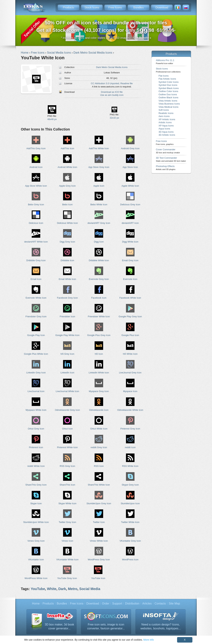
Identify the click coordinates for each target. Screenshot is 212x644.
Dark (62, 589)
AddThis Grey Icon (36, 148)
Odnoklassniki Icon (99, 410)
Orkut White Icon (99, 429)
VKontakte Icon (36, 560)
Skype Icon (36, 503)
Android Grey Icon (130, 148)
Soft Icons (164, 110)
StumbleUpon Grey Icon (99, 503)
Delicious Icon (36, 223)
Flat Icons (164, 76)
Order (106, 603)
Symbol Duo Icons (168, 85)
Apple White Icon (130, 186)
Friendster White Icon (99, 316)
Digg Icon (99, 242)
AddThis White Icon (99, 148)
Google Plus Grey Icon (99, 335)
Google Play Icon (36, 335)
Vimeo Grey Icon (36, 541)
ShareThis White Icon (99, 485)
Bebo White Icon (99, 204)
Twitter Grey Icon (67, 522)
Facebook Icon (99, 298)
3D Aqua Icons (166, 132)
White (52, 589)
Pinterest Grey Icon (130, 429)
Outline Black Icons (168, 97)
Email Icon (36, 279)
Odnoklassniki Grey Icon (67, 410)
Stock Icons (92, 7)
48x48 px (52, 119)
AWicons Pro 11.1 (165, 62)
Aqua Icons (164, 129)
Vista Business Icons (169, 104)
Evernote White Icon (36, 298)
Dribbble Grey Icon (36, 260)
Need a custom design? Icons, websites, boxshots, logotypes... (161, 626)
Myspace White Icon (36, 410)
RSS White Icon (130, 466)
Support (117, 603)
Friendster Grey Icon (36, 316)
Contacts (160, 603)
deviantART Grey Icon (99, 223)
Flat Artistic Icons (167, 79)
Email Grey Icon (130, 260)
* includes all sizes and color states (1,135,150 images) (106, 38)
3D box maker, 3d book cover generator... (59, 626)
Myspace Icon (130, 391)
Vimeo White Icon (99, 541)
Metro (73, 589)
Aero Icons (164, 116)
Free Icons (115, 7)
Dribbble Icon (67, 260)
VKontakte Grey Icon (130, 541)
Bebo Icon (67, 204)
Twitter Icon (99, 522)
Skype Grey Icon (130, 485)
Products (68, 7)
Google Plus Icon (130, 335)
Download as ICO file (112, 92)
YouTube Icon (98, 578)
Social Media (90, 589)
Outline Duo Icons (168, 94)
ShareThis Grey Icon (36, 485)
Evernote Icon (130, 279)
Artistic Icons (165, 122)
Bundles (139, 7)
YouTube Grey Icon (67, 578)
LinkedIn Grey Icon (36, 373)
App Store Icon (130, 167)
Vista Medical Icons (168, 107)
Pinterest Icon (36, 447)
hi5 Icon (99, 354)
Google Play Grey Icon (130, 316)
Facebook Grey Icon (67, 298)
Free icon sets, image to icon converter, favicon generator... (106, 626)
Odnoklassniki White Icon (130, 410)
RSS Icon (99, 466)
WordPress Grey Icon (99, 560)
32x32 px (114, 118)
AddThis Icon (68, 148)
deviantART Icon (130, 223)
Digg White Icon (130, 242)
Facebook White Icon (130, 298)
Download (162, 7)
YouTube (38, 589)
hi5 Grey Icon (67, 354)
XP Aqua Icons (166, 126)
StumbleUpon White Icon (36, 522)
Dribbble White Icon (99, 260)
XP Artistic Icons (167, 119)
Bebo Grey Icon (36, 204)
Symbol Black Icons (169, 88)
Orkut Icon (67, 429)
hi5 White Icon (130, 354)
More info (149, 640)
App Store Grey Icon (99, 167)
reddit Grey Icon (99, 447)
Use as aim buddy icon (112, 95)
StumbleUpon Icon (130, 503)
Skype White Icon (67, 503)
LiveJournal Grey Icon (130, 373)
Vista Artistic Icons (168, 101)
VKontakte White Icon (67, 560)
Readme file (127, 83)
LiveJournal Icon (36, 391)
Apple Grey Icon (67, 186)
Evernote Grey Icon (99, 279)
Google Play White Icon (67, 335)
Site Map (174, 603)
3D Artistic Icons (167, 135)
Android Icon (36, 167)
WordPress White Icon (36, 578)
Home (36, 603)
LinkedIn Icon (67, 373)
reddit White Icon (36, 466)
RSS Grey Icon (67, 466)
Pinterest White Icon (67, 447)
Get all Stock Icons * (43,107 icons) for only (106, 28)
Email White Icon (67, 279)
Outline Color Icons (168, 91)
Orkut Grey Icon (36, 429)
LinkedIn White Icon (99, 373)
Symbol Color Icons (169, 82)
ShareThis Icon (67, 485)
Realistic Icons (166, 113)
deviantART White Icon (36, 242)
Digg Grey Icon (67, 242)
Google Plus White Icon (36, 354)
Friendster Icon (67, 316)
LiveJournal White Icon (67, 391)
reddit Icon (130, 447)
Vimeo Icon (67, 541)
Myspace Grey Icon (99, 391)
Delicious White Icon (67, 223)
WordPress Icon (130, 560)
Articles (147, 603)
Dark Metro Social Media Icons (112, 67)
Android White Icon (67, 167)
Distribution (132, 603)
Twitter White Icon (130, 522)
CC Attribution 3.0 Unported (105, 83)
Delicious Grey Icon (130, 204)
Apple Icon (99, 186)
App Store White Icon (36, 186)
